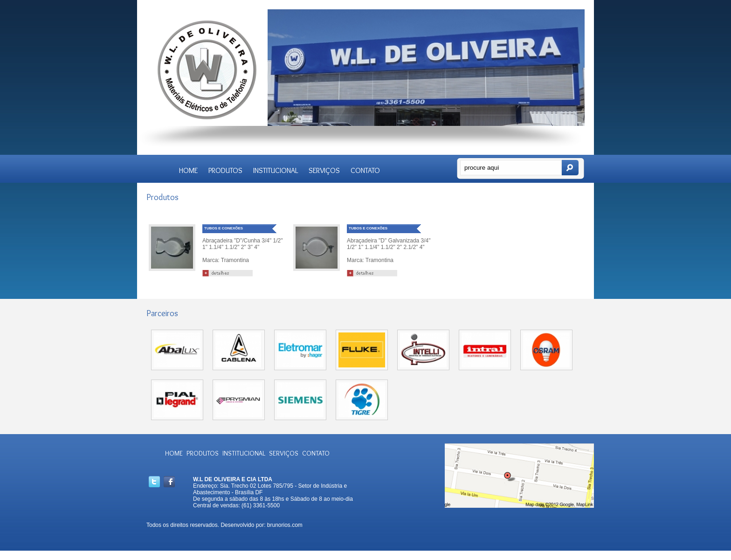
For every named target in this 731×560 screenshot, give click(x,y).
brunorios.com (285, 525)
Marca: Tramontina (226, 260)
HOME (188, 170)
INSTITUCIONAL (276, 170)
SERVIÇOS (324, 170)
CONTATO (365, 170)
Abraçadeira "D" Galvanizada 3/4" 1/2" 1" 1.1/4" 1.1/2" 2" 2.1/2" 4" (389, 244)
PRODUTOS (225, 170)
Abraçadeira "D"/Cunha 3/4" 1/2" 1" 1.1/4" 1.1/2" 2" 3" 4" (242, 244)
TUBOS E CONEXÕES (224, 228)
